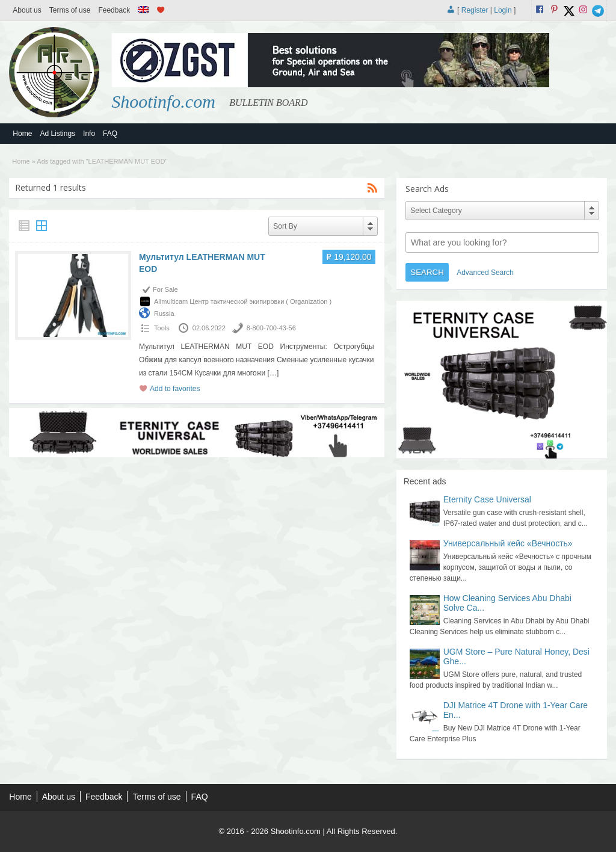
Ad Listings (57, 134)
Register (475, 10)
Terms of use (70, 10)
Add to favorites (175, 389)
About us (27, 10)
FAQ (110, 134)
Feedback (114, 10)
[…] (273, 373)
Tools (162, 328)
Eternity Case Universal (487, 499)
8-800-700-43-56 (271, 328)
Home (22, 134)
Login (503, 10)
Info (89, 134)
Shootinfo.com (163, 101)
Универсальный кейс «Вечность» (508, 543)
